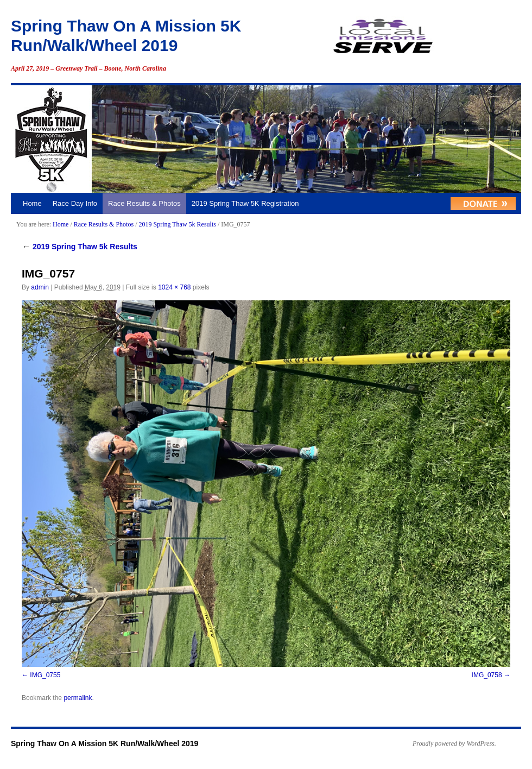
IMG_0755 (45, 675)
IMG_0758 (487, 675)
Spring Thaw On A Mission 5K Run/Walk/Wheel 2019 (104, 743)
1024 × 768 (174, 287)
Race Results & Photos (144, 203)
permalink (78, 698)
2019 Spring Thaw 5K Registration (245, 203)
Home (32, 203)
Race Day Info (75, 203)
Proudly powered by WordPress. (454, 743)
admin (40, 287)
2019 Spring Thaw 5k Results (177, 224)
